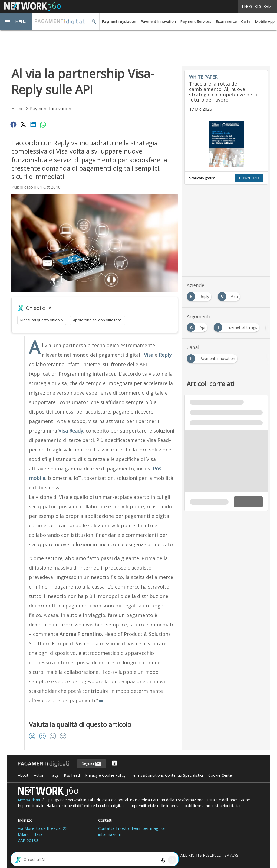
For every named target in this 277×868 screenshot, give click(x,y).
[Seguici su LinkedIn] (114, 764)
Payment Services (196, 22)
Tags (54, 775)
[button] (16, 22)
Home (17, 109)
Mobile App (265, 22)
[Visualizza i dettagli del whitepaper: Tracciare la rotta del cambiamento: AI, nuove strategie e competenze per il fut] (226, 93)
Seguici (92, 764)
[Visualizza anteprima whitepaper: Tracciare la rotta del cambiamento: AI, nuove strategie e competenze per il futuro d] (226, 144)
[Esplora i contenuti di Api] (198, 326)
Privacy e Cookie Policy (105, 775)
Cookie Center (221, 775)
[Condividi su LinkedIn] (33, 124)
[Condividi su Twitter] (23, 124)
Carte (246, 22)
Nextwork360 (30, 800)
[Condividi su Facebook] (14, 124)
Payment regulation (119, 22)
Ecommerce (226, 22)
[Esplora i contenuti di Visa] (230, 295)
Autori (39, 775)
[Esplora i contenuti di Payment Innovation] (213, 357)
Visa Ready (71, 431)
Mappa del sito (138, 861)
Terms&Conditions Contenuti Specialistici (167, 775)
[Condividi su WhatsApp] (43, 124)
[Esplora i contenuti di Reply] (200, 295)
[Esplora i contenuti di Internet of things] (238, 326)
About (23, 775)
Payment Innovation (158, 22)
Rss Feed (72, 775)
